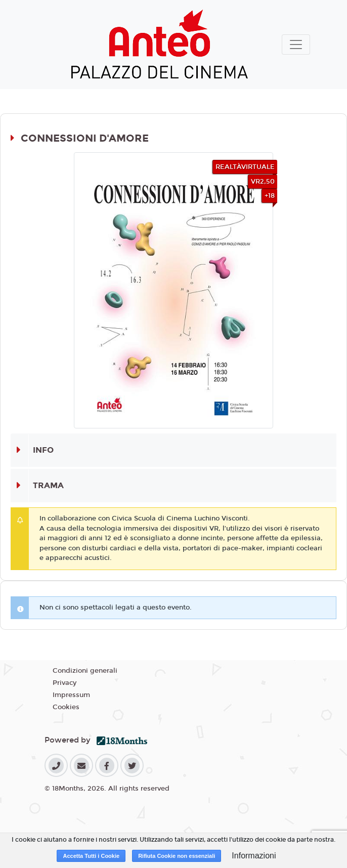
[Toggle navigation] (296, 45)
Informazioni (254, 856)
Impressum (71, 695)
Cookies (66, 707)
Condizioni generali (85, 671)
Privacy (64, 683)
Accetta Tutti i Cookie (91, 856)
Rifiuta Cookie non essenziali (177, 856)
